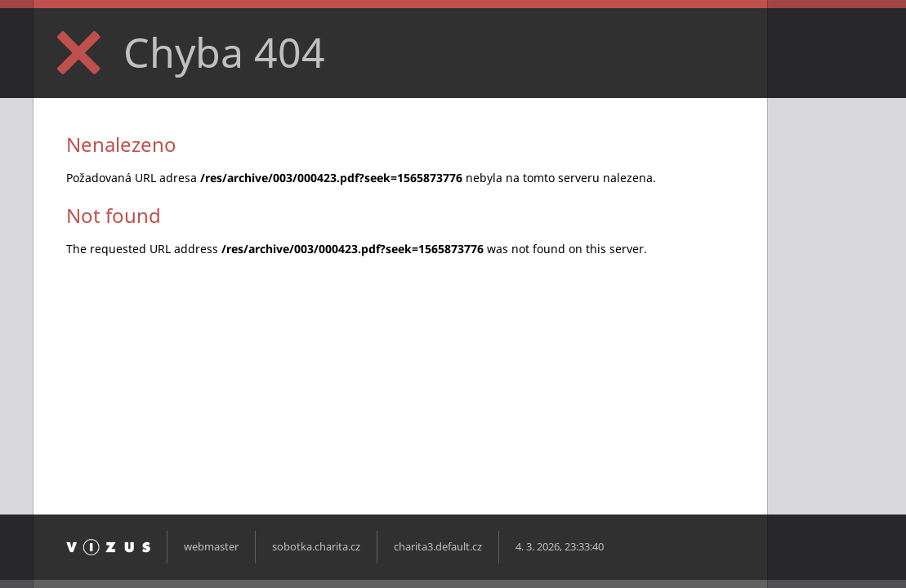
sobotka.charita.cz (316, 547)
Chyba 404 (224, 52)
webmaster (211, 547)
